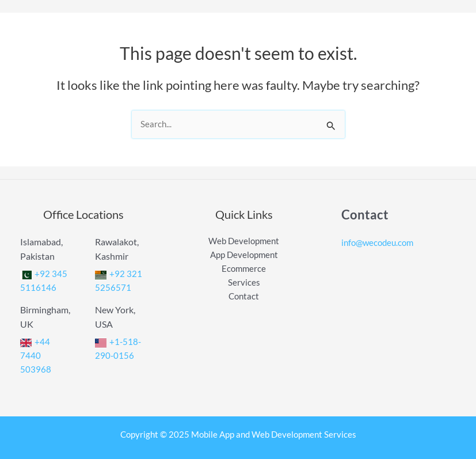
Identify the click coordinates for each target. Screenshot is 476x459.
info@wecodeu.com (377, 243)
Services (244, 282)
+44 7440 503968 (36, 355)
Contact (244, 296)
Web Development (244, 241)
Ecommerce (244, 269)
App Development (244, 255)
